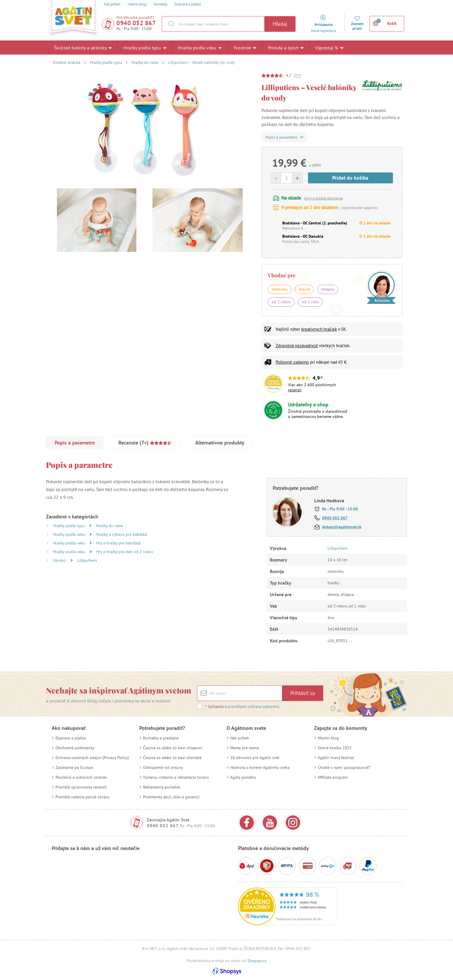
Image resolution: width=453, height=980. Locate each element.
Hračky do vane (145, 62)
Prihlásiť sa (303, 693)
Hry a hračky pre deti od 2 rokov (125, 552)
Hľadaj (280, 24)
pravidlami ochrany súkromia (253, 706)
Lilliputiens (87, 560)
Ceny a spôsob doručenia (323, 198)
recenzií (295, 390)
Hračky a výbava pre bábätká (121, 534)
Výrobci (60, 560)
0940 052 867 (136, 23)
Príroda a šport (286, 47)
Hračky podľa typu (145, 47)
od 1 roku (311, 302)
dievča (304, 289)
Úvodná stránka (66, 62)
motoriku (280, 289)
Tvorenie (245, 47)
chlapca (328, 289)
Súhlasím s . (242, 706)
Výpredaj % (329, 47)
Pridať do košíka (350, 178)
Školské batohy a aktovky (83, 47)
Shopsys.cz (257, 961)
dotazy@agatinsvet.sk (342, 527)
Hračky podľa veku (200, 47)
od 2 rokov (281, 302)
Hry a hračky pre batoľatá (118, 543)
